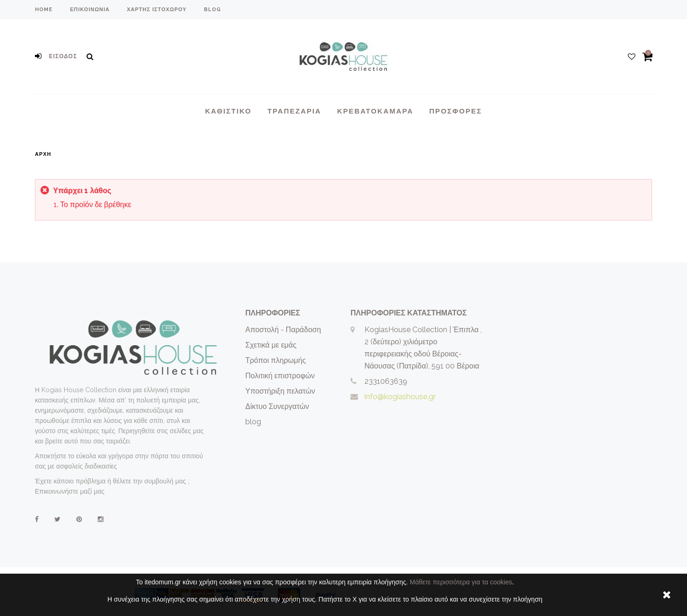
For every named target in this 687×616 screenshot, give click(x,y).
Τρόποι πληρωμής (276, 360)
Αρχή (43, 154)
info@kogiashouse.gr (400, 397)
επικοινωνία (90, 10)
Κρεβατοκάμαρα (375, 111)
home (44, 10)
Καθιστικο (228, 111)
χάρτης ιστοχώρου (157, 10)
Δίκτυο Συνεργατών (277, 406)
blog (212, 10)
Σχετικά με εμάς (271, 345)
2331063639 (386, 381)
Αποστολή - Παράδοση (283, 330)
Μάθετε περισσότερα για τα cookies (461, 582)
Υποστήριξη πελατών (280, 391)
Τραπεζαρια (295, 111)
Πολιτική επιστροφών (280, 376)
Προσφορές (455, 111)
